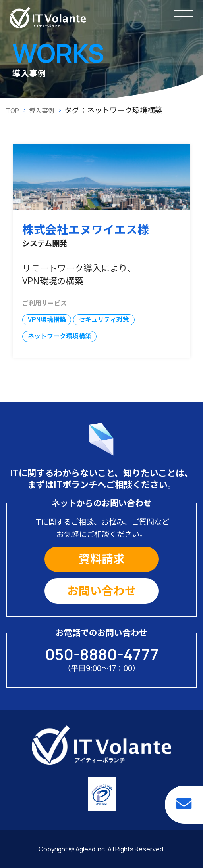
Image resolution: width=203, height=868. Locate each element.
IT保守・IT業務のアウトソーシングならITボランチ (48, 17)
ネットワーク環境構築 (60, 336)
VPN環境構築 (47, 319)
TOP (13, 111)
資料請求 (102, 559)
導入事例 (42, 111)
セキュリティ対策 (104, 319)
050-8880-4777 (102, 654)
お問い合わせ (102, 591)
